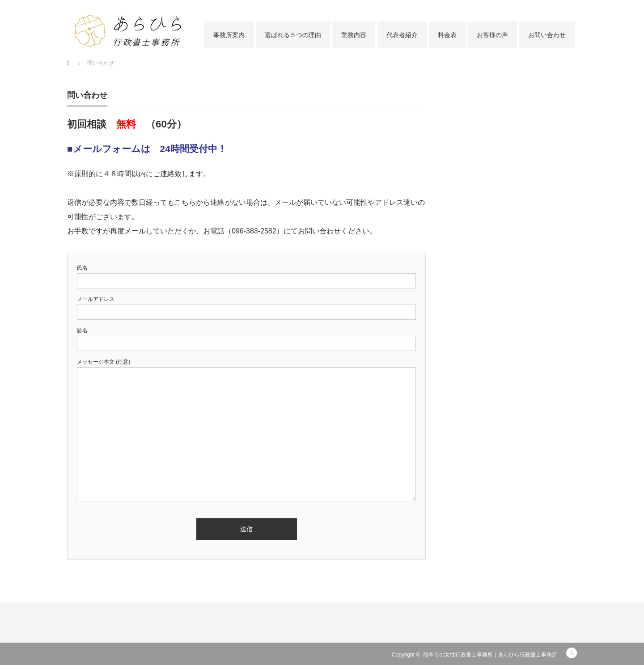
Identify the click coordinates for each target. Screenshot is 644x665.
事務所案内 (229, 35)
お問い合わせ (547, 35)
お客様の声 (492, 35)
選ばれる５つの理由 (293, 35)
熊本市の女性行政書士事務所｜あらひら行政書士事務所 (490, 655)
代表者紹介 (402, 35)
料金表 (447, 35)
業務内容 (354, 35)
